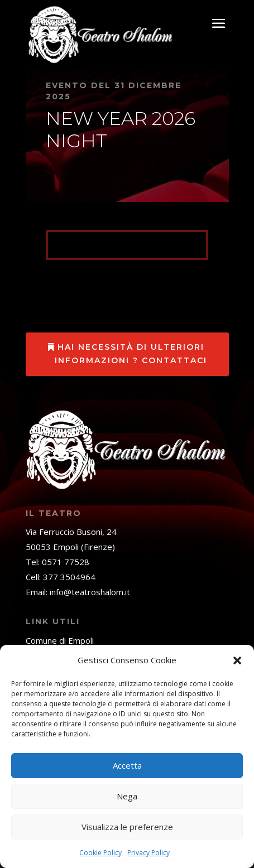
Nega (127, 796)
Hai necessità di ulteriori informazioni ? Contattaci (131, 354)
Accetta (127, 765)
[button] (237, 660)
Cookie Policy (100, 853)
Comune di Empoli (60, 640)
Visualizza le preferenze (127, 827)
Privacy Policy (148, 853)
